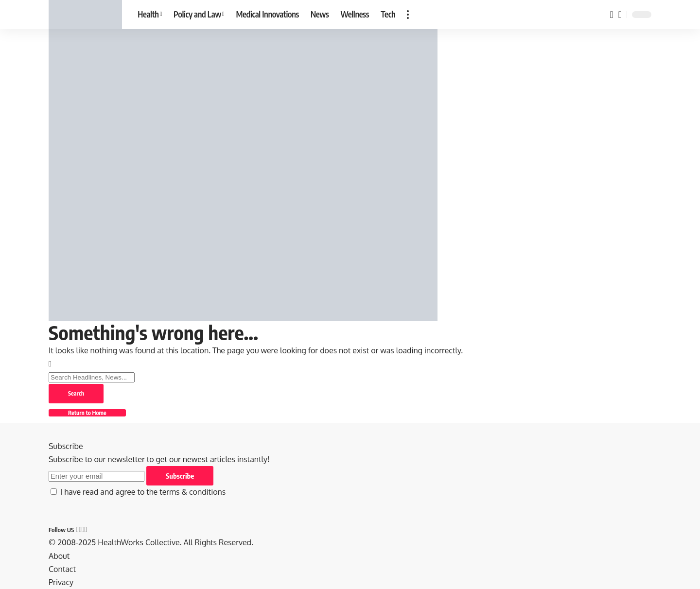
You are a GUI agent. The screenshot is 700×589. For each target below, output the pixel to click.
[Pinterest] (83, 529)
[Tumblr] (86, 529)
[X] (80, 529)
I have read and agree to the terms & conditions (143, 492)
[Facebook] (77, 529)
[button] (408, 15)
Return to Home (87, 413)
